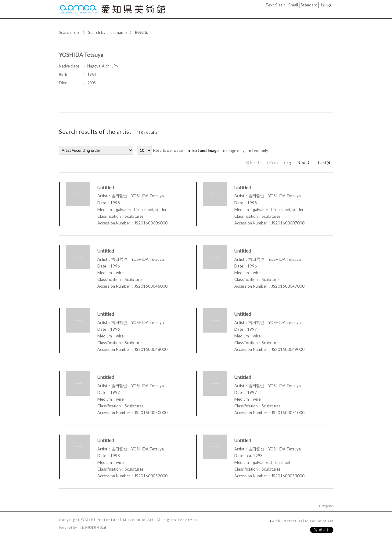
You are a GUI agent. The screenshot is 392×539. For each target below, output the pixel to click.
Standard (309, 5)
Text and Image (205, 151)
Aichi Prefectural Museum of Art (303, 521)
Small (293, 5)
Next (303, 161)
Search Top (69, 32)
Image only (235, 151)
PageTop (328, 506)
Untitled (106, 188)
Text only (260, 151)
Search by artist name (107, 32)
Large (327, 5)
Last (324, 161)
